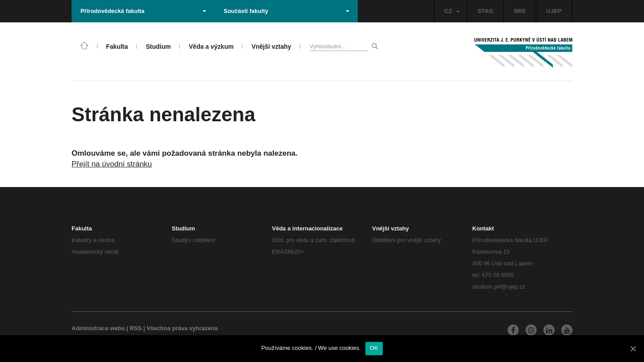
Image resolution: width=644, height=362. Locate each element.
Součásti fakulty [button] (286, 11)
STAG (485, 11)
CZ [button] (452, 11)
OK (374, 348)
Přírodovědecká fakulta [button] (143, 11)
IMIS (520, 11)
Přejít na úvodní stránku (112, 164)
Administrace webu (98, 328)
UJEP (554, 11)
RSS (136, 328)
